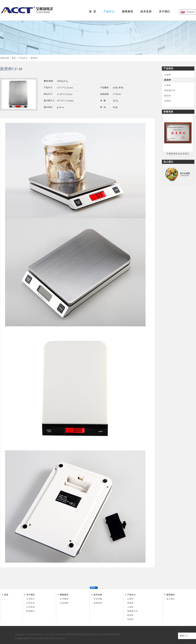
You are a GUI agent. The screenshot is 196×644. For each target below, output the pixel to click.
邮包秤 (168, 96)
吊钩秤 (168, 101)
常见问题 (98, 599)
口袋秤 (168, 75)
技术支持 (146, 12)
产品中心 (109, 12)
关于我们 (164, 12)
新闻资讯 (128, 12)
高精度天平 (170, 90)
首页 (14, 58)
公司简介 (31, 599)
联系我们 (31, 611)
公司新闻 (64, 599)
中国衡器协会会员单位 (178, 154)
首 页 (93, 12)
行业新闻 (64, 603)
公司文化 (31, 603)
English (191, 12)
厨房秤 (34, 58)
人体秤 (168, 85)
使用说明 (98, 603)
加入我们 (171, 599)
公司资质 (31, 607)
